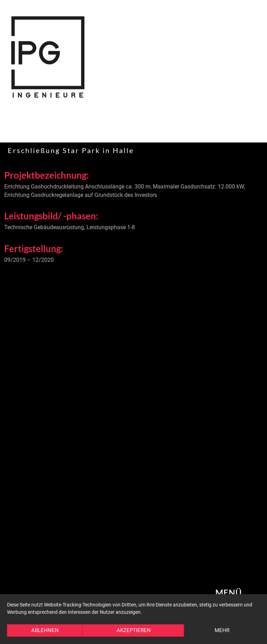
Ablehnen (45, 630)
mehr (222, 630)
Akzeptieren (134, 630)
